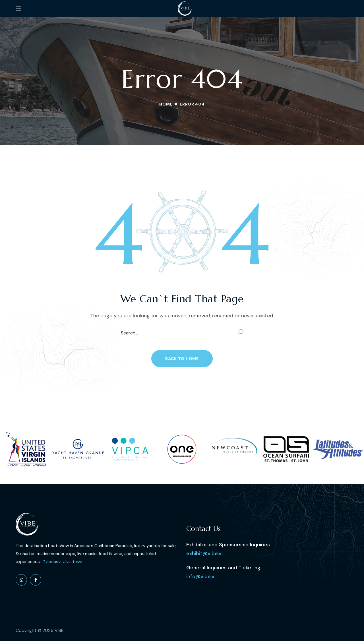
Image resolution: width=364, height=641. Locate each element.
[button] (182, 359)
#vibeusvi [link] (52, 562)
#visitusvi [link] (72, 562)
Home (166, 104)
